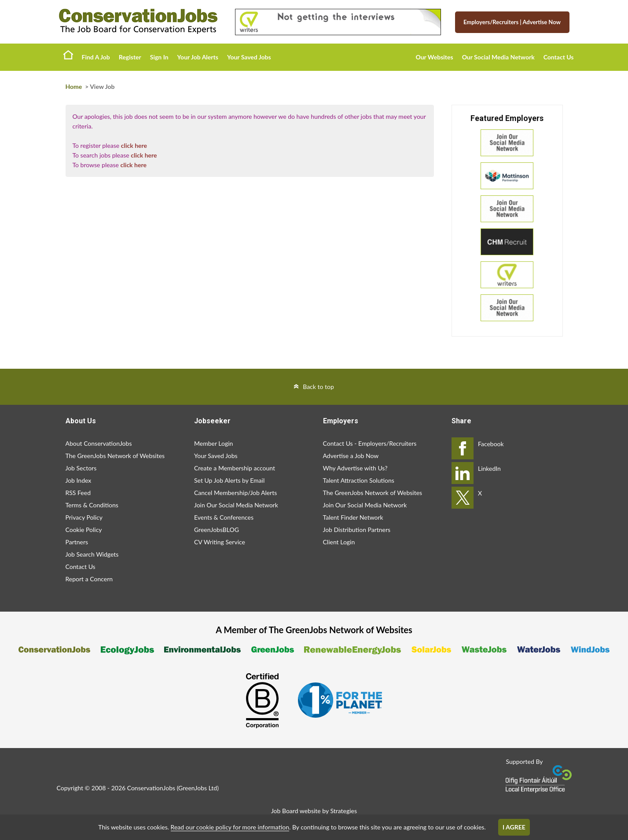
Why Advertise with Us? (355, 468)
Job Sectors (81, 468)
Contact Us (559, 57)
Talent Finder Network (353, 517)
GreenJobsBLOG (217, 530)
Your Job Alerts (198, 57)
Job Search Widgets (92, 554)
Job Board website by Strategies (314, 811)
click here (134, 145)
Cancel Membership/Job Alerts (235, 493)
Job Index (79, 480)
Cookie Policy (84, 530)
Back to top (318, 387)
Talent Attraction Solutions (359, 480)
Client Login (339, 542)
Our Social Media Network (498, 57)
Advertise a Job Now (351, 456)
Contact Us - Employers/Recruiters (370, 443)
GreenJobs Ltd (198, 788)
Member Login (213, 443)
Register (130, 57)
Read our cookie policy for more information (230, 827)
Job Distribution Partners (357, 530)
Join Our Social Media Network (236, 505)
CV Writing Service (220, 542)
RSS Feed (78, 493)
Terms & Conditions (92, 505)
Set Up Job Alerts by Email (229, 480)
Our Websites (435, 57)
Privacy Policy (84, 517)
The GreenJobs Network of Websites (115, 456)
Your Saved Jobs (249, 57)
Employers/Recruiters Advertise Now (512, 22)
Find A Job (96, 57)
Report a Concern (89, 579)
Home (68, 55)
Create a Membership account (235, 468)
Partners (77, 542)
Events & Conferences (224, 517)
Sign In (159, 57)
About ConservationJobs (99, 443)
